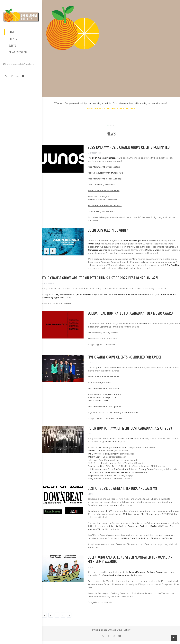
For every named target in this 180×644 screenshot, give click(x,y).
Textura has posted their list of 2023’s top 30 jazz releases (140, 523)
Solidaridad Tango (109, 327)
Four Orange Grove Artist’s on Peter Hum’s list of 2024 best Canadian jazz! (100, 278)
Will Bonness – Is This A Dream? (103, 454)
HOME (12, 32)
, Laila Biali (100, 383)
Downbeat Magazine (98, 505)
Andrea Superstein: (102, 200)
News (90, 236)
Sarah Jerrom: (98, 197)
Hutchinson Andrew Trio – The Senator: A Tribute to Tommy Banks (120, 469)
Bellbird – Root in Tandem (101, 451)
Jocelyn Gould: (105, 173)
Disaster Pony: (101, 211)
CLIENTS (13, 39)
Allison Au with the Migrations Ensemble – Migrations (114, 448)
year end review (162, 535)
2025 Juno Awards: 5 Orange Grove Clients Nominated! (129, 147)
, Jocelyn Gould (102, 398)
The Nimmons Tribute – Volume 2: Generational (111, 472)
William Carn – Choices (99, 457)
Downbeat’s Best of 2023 (100, 511)
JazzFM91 (127, 505)
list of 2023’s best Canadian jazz (109, 442)
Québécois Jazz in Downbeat (109, 230)
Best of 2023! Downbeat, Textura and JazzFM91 (123, 488)
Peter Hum (131, 439)
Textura (113, 505)
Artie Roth (141, 538)
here (68, 304)
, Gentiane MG (104, 394)
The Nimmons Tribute (162, 538)
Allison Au (114, 526)
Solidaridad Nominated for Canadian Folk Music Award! (130, 313)
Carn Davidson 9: (101, 185)
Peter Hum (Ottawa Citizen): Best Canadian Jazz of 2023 (130, 428)
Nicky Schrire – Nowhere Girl (102, 479)
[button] (107, 126)
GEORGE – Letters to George (102, 463)
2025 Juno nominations (104, 158)
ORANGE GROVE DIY (18, 52)
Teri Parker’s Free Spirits (117, 295)
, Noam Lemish (98, 401)
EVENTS (12, 46)
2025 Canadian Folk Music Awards (129, 324)
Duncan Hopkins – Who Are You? (104, 466)
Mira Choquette (149, 514)
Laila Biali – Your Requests (101, 460)
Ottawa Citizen (116, 439)
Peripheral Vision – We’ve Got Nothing (106, 476)
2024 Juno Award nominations (107, 368)
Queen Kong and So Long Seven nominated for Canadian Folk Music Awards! (130, 559)
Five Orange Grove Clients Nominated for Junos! (124, 357)
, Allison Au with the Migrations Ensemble (113, 413)
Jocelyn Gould (168, 295)
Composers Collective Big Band (144, 526)
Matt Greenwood (132, 514)
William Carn (128, 538)
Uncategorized (94, 153)
